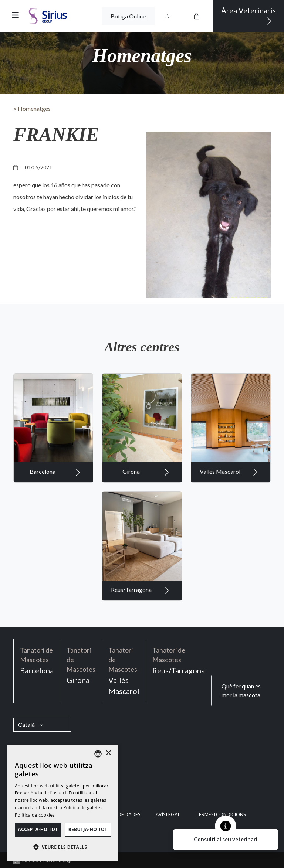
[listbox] (98, 754)
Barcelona (55, 484)
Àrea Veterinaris (248, 16)
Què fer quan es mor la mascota (241, 690)
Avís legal (168, 815)
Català (31, 724)
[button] (15, 15)
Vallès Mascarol (229, 484)
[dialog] (63, 803)
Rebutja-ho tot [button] (88, 829)
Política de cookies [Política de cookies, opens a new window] (35, 815)
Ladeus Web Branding (46, 860)
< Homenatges (32, 108)
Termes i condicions (221, 815)
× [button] (108, 753)
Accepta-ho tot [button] (38, 829)
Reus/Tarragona (140, 602)
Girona (146, 484)
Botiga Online (128, 16)
